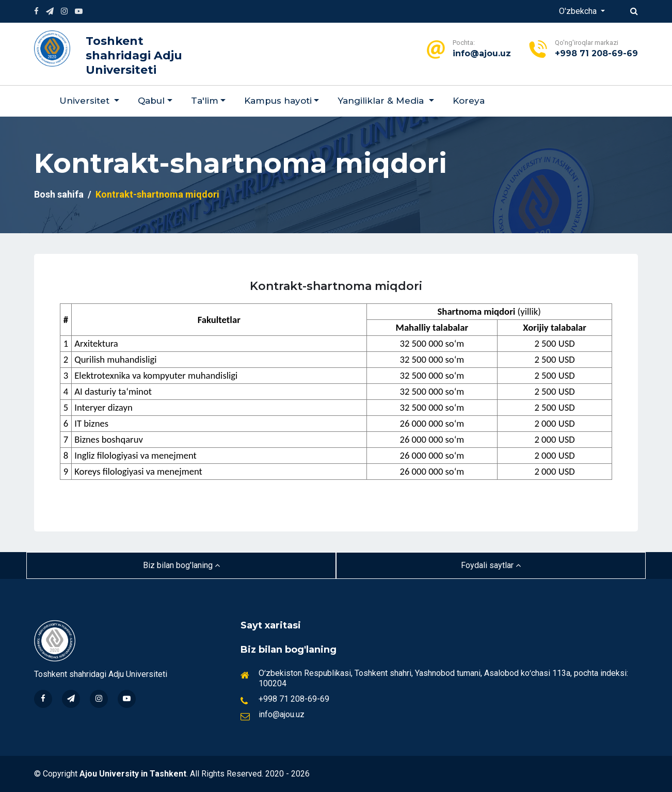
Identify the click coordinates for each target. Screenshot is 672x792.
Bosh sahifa (59, 194)
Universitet (86, 101)
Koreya (469, 101)
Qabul (151, 101)
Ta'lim (205, 101)
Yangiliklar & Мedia (382, 101)
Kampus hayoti (278, 101)
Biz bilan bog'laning (181, 565)
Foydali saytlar (491, 565)
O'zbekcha (579, 11)
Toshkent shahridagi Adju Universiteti (134, 55)
